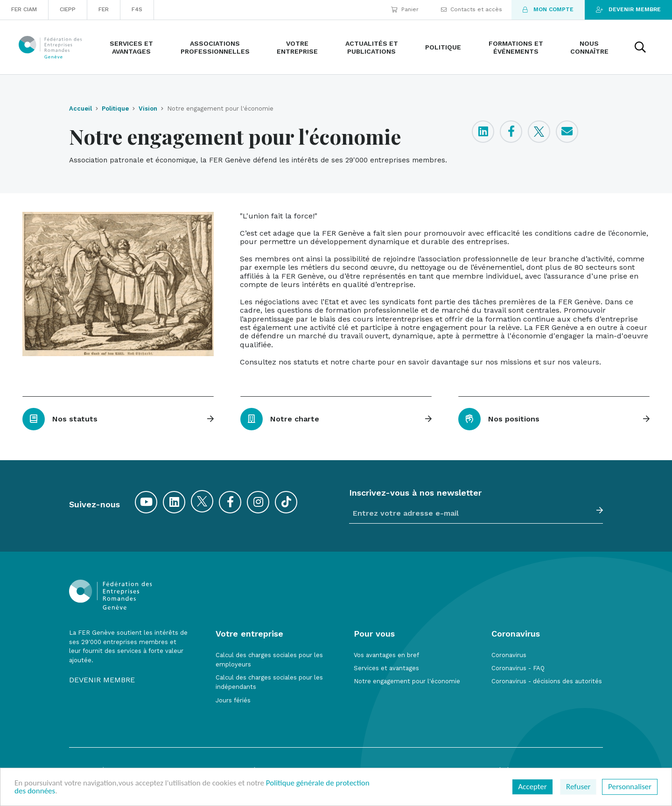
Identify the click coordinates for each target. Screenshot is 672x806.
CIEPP (68, 9)
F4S (137, 9)
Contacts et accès (472, 9)
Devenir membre (628, 9)
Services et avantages (386, 668)
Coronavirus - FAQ (518, 668)
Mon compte (548, 9)
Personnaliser (630, 787)
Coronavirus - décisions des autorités (547, 681)
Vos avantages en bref (386, 655)
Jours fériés (233, 700)
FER (104, 9)
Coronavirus (509, 655)
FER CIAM (24, 9)
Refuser (578, 787)
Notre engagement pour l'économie (407, 681)
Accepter (532, 787)
